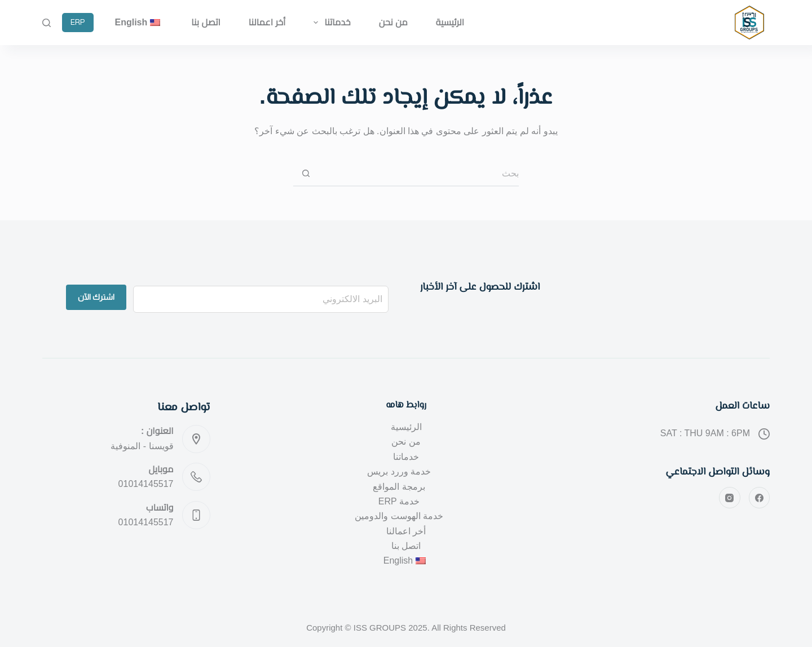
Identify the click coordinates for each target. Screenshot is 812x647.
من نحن (393, 22)
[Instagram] (730, 498)
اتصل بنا (206, 22)
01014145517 (146, 484)
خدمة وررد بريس (399, 471)
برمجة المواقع (399, 487)
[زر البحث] (306, 174)
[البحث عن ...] (419, 174)
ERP (78, 22)
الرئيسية (450, 22)
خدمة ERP (399, 501)
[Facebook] (760, 498)
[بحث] (47, 23)
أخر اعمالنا (267, 22)
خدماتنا (330, 23)
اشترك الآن (96, 297)
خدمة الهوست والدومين (399, 516)
